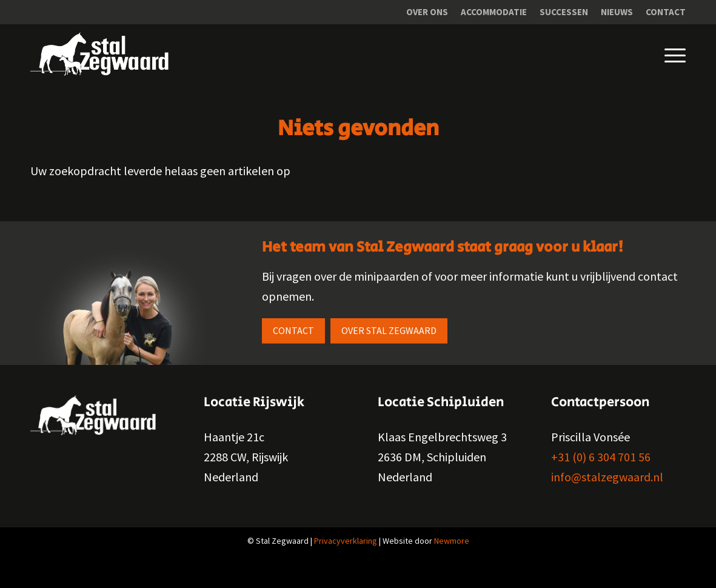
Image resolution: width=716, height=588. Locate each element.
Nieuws (617, 12)
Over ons (427, 12)
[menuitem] (427, 12)
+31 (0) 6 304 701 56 (601, 457)
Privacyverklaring (346, 541)
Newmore (452, 541)
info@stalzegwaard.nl (607, 477)
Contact (666, 12)
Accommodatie (494, 12)
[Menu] (666, 54)
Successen (564, 12)
